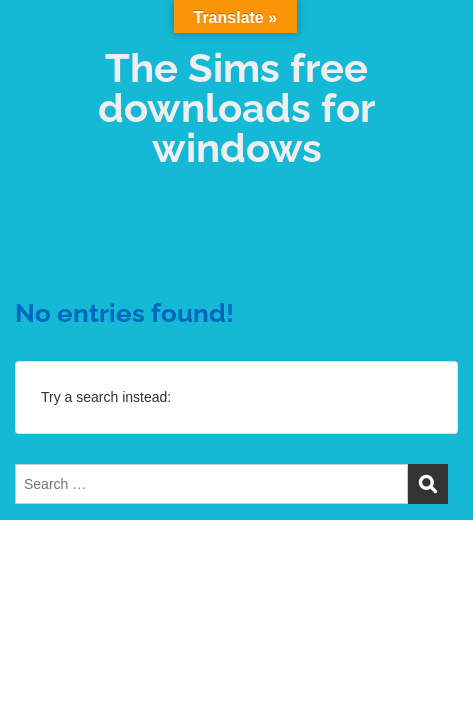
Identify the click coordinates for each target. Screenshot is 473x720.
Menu (36, 34)
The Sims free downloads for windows (236, 107)
